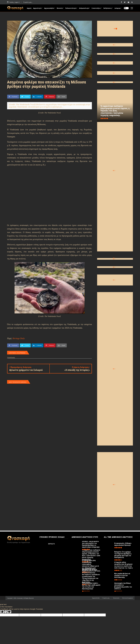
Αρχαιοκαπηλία (49, 8)
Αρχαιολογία (37, 8)
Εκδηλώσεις (108, 8)
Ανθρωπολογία (84, 8)
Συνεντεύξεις (96, 8)
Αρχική (29, 8)
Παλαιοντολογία (71, 8)
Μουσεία (60, 8)
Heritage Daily (19, 338)
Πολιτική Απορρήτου (128, 598)
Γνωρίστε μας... (28, 2)
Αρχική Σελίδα (96, 598)
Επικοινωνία (116, 598)
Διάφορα (117, 8)
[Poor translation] (8, 612)
